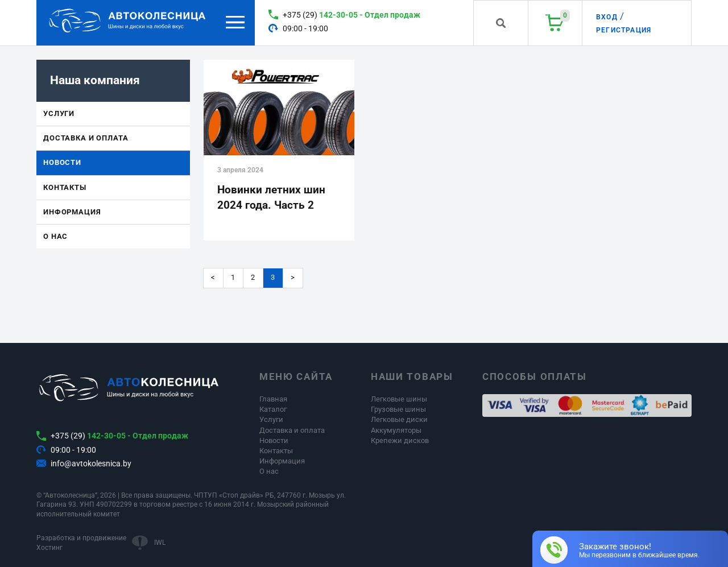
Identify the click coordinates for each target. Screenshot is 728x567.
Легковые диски (399, 419)
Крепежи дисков (400, 440)
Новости (62, 162)
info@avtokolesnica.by (91, 463)
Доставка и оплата (86, 138)
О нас (55, 236)
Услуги (59, 113)
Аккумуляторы (396, 430)
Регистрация (624, 30)
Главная (273, 399)
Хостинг (49, 548)
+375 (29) (351, 15)
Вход (607, 17)
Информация (72, 212)
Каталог (273, 409)
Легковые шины (399, 399)
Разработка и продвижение (81, 538)
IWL (160, 543)
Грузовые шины (398, 409)
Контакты (65, 187)
